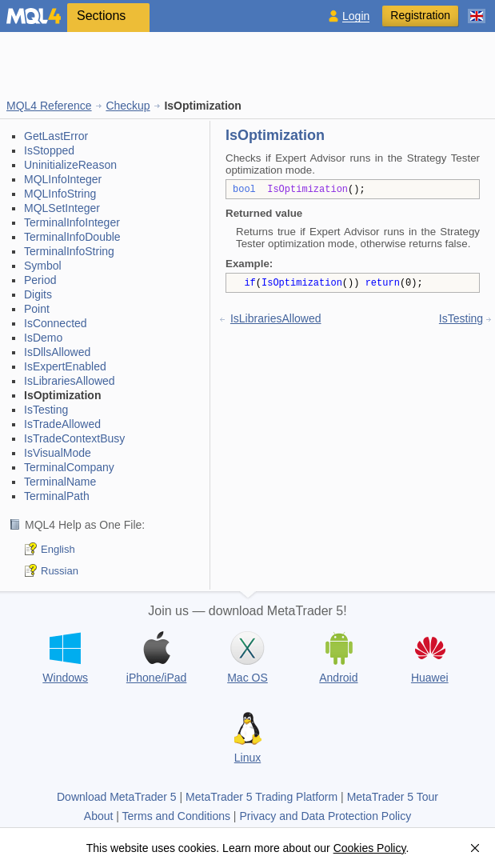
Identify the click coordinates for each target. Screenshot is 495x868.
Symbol (43, 266)
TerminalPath (57, 496)
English (58, 549)
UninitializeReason (70, 165)
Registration (420, 15)
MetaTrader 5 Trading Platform (261, 797)
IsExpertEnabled (65, 366)
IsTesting (46, 410)
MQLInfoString (60, 194)
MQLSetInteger (62, 208)
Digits (38, 294)
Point (37, 309)
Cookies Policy (370, 848)
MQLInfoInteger (63, 179)
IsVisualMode (58, 453)
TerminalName (60, 482)
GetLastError (56, 136)
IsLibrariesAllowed (70, 381)
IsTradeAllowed (62, 424)
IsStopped (49, 150)
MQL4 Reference (49, 106)
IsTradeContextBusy (74, 438)
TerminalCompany (69, 467)
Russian (60, 571)
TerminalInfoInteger (72, 222)
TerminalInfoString (69, 251)
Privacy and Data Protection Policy (325, 816)
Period (40, 280)
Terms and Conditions (176, 816)
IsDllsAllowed (57, 352)
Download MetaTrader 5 (117, 797)
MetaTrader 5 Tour (393, 797)
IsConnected (56, 323)
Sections (101, 16)
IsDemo (43, 338)
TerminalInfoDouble (72, 237)
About (99, 816)
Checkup (128, 106)
